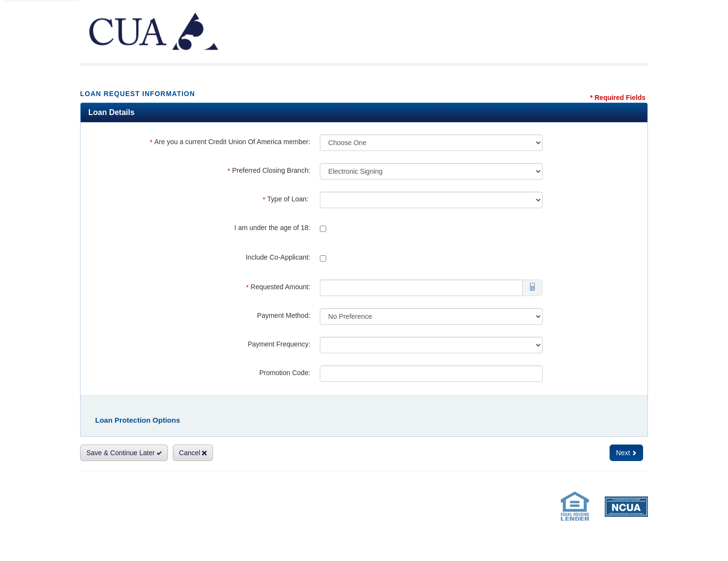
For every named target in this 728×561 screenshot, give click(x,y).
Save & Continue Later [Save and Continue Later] (124, 453)
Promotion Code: (285, 373)
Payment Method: (284, 315)
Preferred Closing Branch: (269, 171)
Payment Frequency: (279, 344)
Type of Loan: (286, 199)
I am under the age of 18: (272, 228)
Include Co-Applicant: (278, 257)
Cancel (193, 453)
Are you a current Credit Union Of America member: (230, 142)
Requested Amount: (278, 287)
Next (626, 453)
